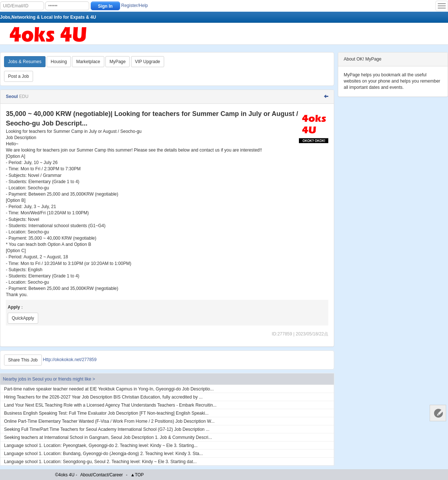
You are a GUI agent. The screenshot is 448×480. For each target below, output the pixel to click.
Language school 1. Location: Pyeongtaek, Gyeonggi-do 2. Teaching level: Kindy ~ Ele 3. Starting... (101, 446)
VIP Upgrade (148, 62)
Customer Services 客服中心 (438, 413)
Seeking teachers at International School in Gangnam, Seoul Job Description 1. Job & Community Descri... (108, 437)
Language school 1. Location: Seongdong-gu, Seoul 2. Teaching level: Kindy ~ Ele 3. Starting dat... (100, 462)
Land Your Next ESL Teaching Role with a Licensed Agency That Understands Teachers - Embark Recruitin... (110, 405)
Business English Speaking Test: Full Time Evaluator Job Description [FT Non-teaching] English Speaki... (106, 413)
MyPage (118, 62)
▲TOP (137, 475)
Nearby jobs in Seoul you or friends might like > (49, 379)
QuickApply (23, 318)
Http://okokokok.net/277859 (70, 360)
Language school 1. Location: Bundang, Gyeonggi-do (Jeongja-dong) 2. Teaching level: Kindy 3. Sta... (104, 454)
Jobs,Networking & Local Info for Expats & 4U (48, 17)
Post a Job (19, 76)
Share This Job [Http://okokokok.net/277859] (23, 360)
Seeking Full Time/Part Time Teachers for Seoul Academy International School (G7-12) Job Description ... (107, 429)
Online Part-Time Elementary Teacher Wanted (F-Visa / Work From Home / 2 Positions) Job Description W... (109, 421)
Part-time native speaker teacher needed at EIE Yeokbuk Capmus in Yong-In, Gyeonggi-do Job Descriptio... (109, 389)
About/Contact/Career (102, 475)
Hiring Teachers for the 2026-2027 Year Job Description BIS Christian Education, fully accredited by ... (103, 397)
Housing (59, 62)
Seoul (12, 97)
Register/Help (135, 6)
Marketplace (88, 62)
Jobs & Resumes (25, 62)
